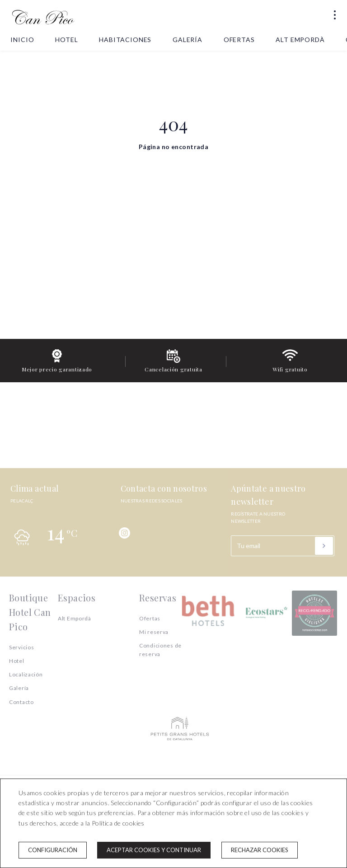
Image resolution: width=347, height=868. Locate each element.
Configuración (53, 850)
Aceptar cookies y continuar (154, 850)
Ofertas (239, 40)
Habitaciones (125, 40)
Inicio (22, 40)
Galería (188, 40)
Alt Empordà (300, 40)
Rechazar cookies (260, 850)
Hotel (66, 40)
